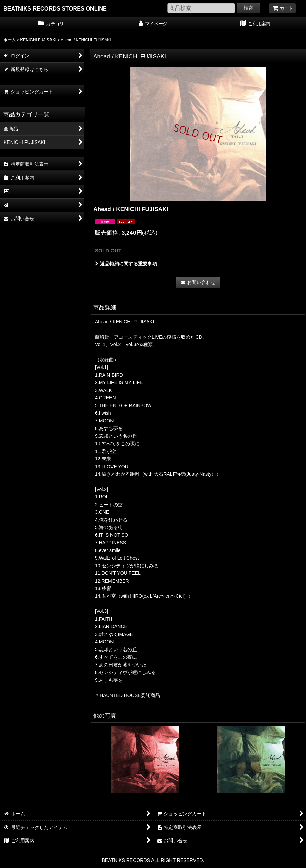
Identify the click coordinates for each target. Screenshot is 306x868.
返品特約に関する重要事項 (126, 264)
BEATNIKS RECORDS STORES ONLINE (55, 8)
